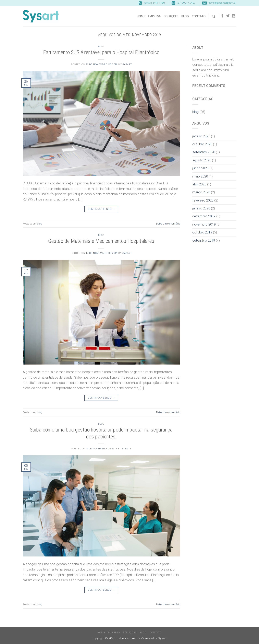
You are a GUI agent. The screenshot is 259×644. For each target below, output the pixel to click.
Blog (185, 16)
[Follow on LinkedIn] (233, 16)
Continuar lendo (101, 209)
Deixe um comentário (168, 224)
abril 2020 (199, 184)
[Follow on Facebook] (223, 16)
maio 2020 (200, 176)
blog (101, 46)
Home (141, 16)
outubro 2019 (202, 232)
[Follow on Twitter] (228, 16)
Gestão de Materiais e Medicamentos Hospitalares (101, 241)
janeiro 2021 (201, 136)
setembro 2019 (204, 240)
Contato (199, 16)
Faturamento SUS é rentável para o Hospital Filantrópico (101, 52)
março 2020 (201, 192)
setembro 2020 (204, 152)
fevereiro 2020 (203, 200)
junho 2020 (200, 168)
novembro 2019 (204, 224)
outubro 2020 (202, 144)
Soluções (171, 16)
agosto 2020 (202, 160)
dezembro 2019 (204, 216)
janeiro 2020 (201, 208)
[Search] (213, 16)
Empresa (154, 16)
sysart (127, 64)
